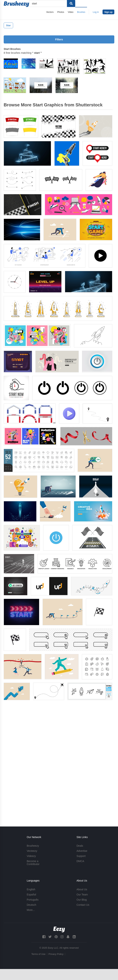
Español (31, 895)
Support (81, 856)
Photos (61, 12)
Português (33, 900)
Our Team (82, 895)
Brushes (81, 12)
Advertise (82, 851)
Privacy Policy (56, 954)
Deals (80, 846)
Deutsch (31, 905)
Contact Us (83, 905)
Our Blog (82, 900)
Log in (96, 12)
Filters (59, 39)
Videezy (31, 856)
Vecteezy (32, 851)
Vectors (50, 12)
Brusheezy (33, 846)
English (31, 889)
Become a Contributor (33, 863)
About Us (82, 889)
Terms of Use (38, 954)
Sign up (108, 12)
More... (31, 910)
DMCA (80, 861)
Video (71, 12)
